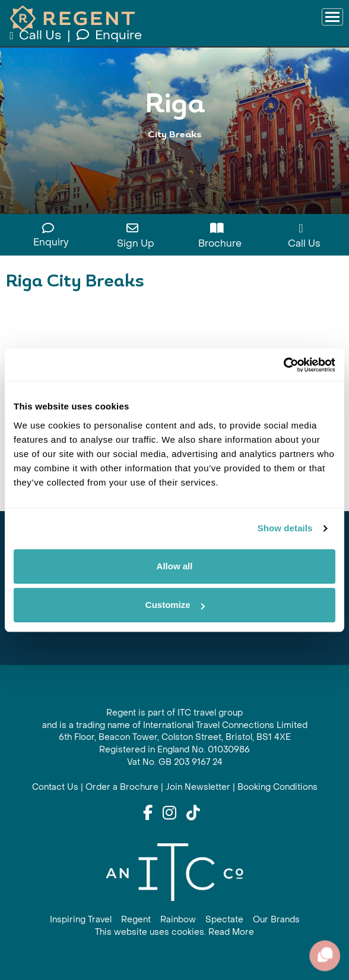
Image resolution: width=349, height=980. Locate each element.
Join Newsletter (198, 787)
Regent (136, 920)
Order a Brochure (122, 787)
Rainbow (178, 920)
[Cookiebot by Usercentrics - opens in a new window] (283, 365)
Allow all (175, 566)
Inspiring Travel (81, 920)
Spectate (224, 920)
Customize (175, 605)
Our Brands (276, 920)
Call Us (37, 35)
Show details (285, 528)
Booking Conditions (277, 787)
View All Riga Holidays (175, 159)
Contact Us (55, 787)
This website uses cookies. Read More (174, 932)
